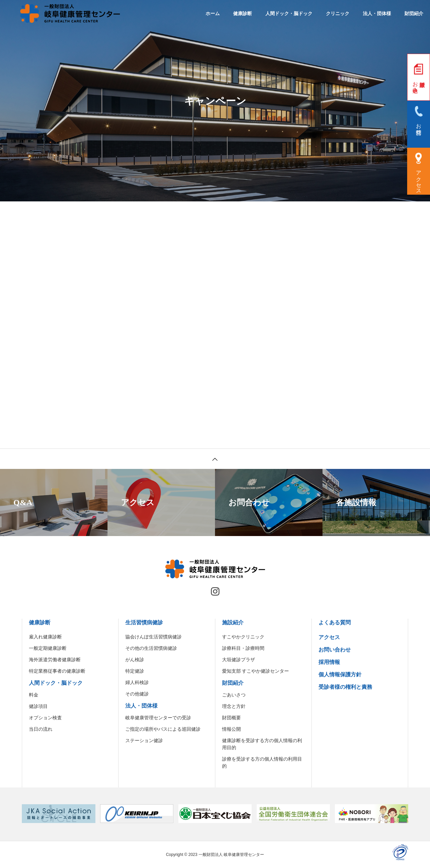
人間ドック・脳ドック (289, 13)
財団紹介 (414, 13)
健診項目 (38, 706)
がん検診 (135, 660)
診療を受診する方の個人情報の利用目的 (262, 762)
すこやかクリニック (243, 637)
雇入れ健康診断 (45, 637)
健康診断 (243, 13)
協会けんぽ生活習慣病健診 (154, 637)
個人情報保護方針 (340, 674)
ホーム (213, 13)
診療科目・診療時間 (243, 648)
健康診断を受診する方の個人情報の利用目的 (262, 744)
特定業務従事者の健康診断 (57, 671)
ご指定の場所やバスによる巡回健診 (163, 729)
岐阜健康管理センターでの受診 (158, 718)
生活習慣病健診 (144, 622)
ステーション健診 (144, 740)
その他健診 (137, 694)
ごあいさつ (234, 695)
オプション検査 (45, 718)
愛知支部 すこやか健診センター (256, 671)
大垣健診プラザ (239, 660)
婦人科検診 (137, 682)
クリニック (338, 13)
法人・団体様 (377, 13)
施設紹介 (233, 622)
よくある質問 (335, 622)
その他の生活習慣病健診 (151, 648)
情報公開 (231, 729)
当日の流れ (41, 729)
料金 (34, 695)
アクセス (329, 637)
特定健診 (135, 671)
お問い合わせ (335, 650)
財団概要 (231, 718)
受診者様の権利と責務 (345, 687)
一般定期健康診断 (48, 648)
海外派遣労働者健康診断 (55, 660)
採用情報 (329, 662)
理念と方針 (234, 706)
